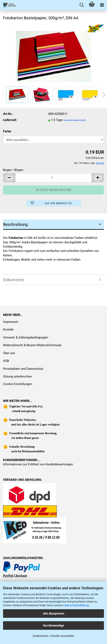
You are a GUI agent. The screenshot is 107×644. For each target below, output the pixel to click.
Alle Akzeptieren (54, 614)
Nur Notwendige (54, 626)
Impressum (11, 322)
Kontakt (8, 330)
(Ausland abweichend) (74, 120)
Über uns (9, 353)
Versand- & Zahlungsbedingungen (26, 337)
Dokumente (14, 280)
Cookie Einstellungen (17, 384)
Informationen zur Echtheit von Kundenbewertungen (38, 464)
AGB (6, 361)
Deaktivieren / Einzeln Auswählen (53, 636)
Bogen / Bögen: (13, 170)
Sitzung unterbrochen (17, 376)
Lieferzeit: (10, 120)
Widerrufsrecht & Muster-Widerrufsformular (32, 345)
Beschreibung (15, 224)
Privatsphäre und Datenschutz (23, 369)
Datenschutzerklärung (76, 605)
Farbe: (7, 131)
